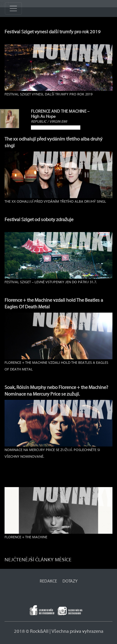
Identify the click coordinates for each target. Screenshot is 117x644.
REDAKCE (48, 581)
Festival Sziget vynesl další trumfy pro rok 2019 (53, 32)
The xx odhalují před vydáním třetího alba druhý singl (55, 201)
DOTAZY (70, 581)
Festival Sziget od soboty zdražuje (39, 220)
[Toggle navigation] (13, 8)
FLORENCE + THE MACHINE (26, 537)
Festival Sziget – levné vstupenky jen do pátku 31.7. (51, 282)
